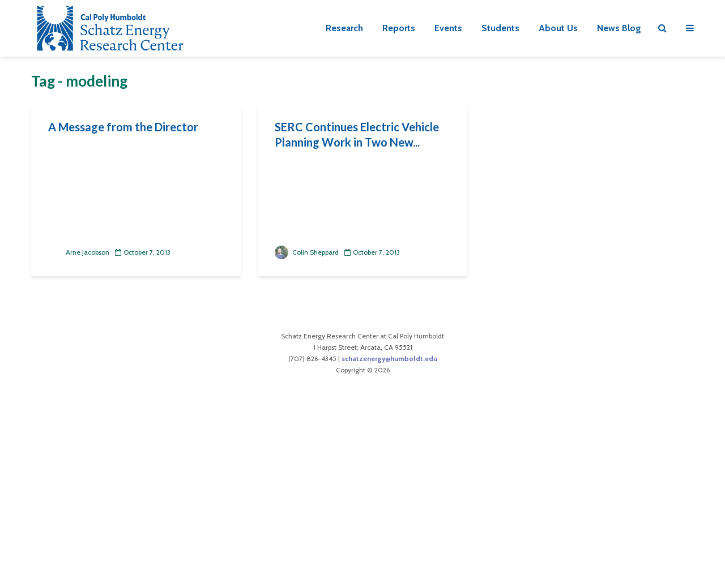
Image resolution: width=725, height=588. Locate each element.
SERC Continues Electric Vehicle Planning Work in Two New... (357, 134)
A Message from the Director (123, 127)
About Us (558, 28)
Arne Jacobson (79, 252)
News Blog (619, 28)
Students (500, 28)
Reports (399, 28)
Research (344, 28)
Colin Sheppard (307, 252)
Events (448, 28)
